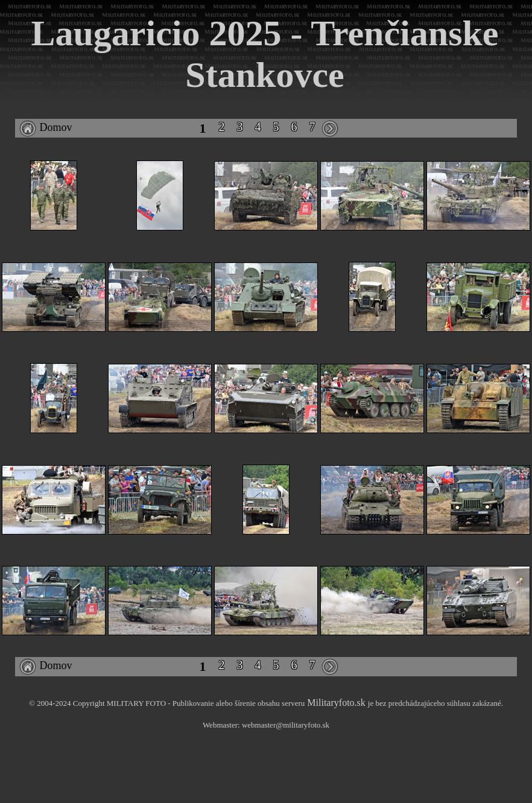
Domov (46, 127)
